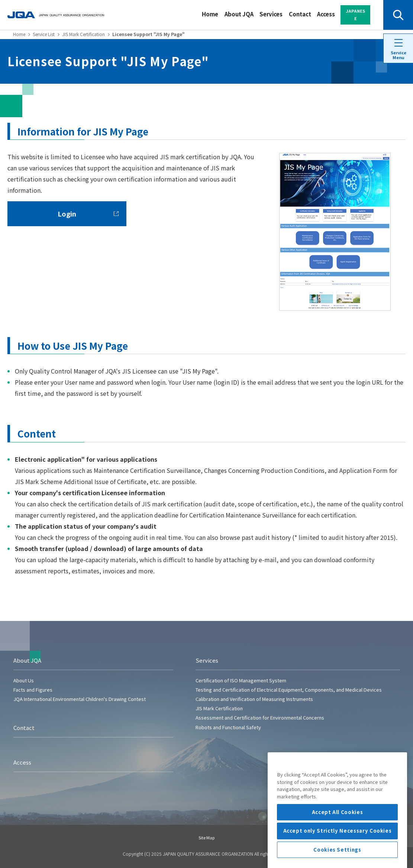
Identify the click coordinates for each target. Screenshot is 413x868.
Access (326, 14)
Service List (44, 34)
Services (271, 14)
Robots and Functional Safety (228, 727)
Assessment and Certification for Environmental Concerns (260, 718)
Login (88, 214)
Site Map (206, 837)
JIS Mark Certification (83, 34)
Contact (300, 14)
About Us (24, 680)
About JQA (239, 14)
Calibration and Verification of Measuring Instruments (254, 699)
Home (210, 14)
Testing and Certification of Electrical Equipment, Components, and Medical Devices (289, 690)
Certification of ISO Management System (241, 680)
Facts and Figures (33, 690)
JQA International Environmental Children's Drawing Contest (80, 699)
